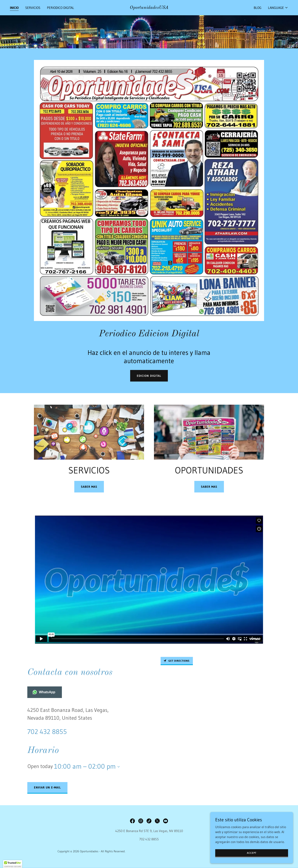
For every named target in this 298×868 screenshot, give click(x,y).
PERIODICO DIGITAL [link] (61, 8)
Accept (252, 853)
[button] (278, 8)
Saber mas (209, 487)
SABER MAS (89, 487)
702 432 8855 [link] (47, 732)
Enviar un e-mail (47, 787)
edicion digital (149, 376)
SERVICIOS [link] (33, 8)
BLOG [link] (258, 8)
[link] (149, 8)
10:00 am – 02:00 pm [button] (85, 766)
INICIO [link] (14, 8)
